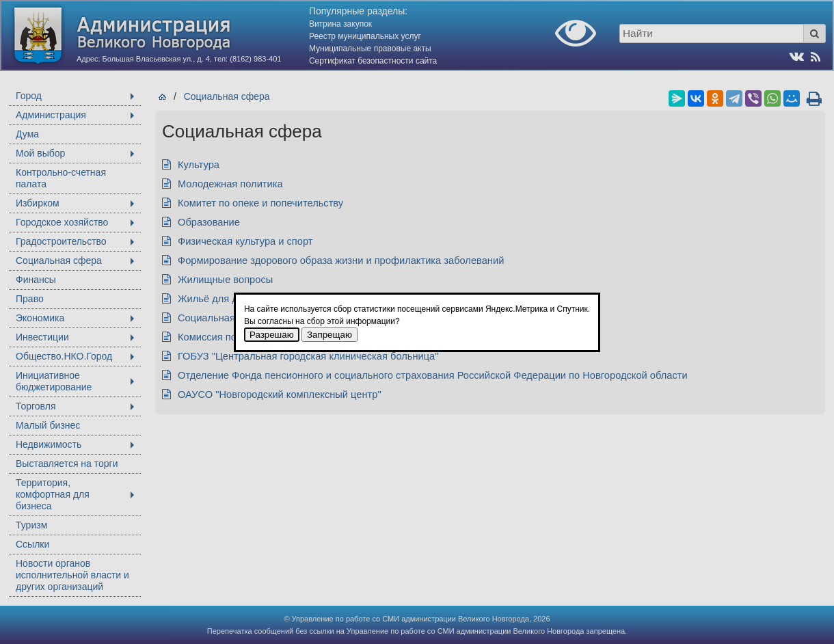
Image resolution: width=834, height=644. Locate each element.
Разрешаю (272, 335)
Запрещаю (329, 335)
